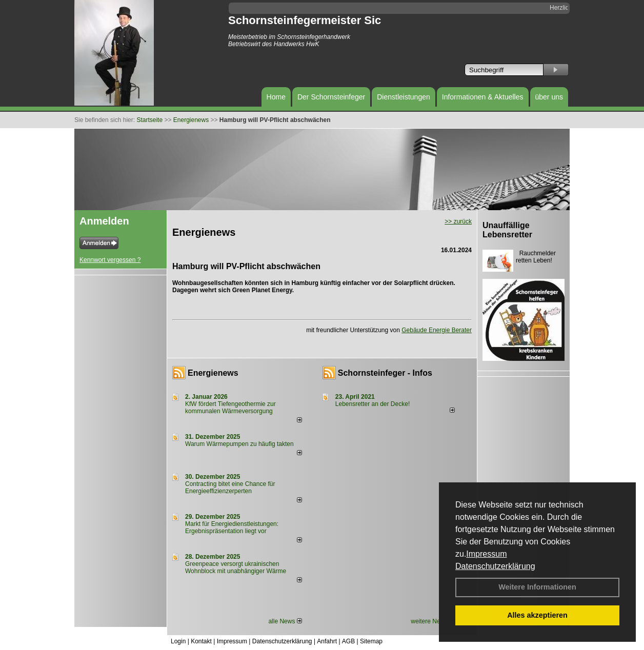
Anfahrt (327, 641)
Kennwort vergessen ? (110, 260)
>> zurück (458, 221)
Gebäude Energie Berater (437, 330)
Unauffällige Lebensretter (507, 230)
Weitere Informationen (537, 587)
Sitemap (371, 641)
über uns (549, 97)
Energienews (213, 373)
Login (178, 641)
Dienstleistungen (404, 97)
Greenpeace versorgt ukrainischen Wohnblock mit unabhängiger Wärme (236, 567)
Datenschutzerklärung (495, 566)
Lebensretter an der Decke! (373, 404)
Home (276, 97)
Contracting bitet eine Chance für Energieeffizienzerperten (230, 488)
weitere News (432, 621)
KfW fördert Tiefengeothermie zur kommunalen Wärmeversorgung (230, 408)
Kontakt (201, 641)
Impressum (486, 554)
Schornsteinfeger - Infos (385, 373)
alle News (285, 621)
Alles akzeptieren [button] (537, 615)
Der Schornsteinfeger (331, 97)
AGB (348, 641)
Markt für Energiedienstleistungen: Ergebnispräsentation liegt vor (232, 527)
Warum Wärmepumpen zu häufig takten (239, 444)
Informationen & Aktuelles (483, 97)
